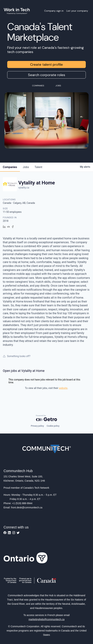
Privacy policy (37, 426)
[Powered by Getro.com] (46, 418)
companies (10, 167)
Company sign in (54, 11)
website (63, 388)
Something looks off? (17, 356)
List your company (77, 11)
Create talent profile (46, 64)
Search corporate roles (47, 75)
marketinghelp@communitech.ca (46, 619)
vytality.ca (24, 188)
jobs (26, 167)
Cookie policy (53, 426)
